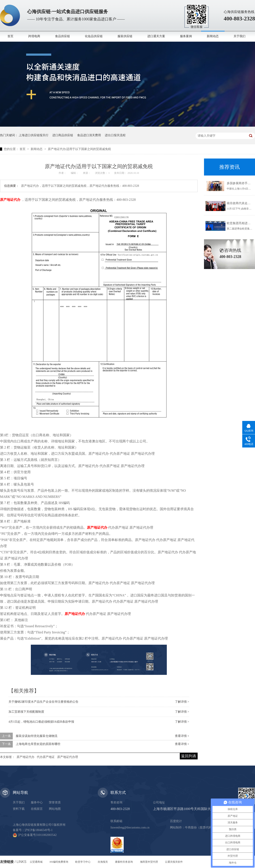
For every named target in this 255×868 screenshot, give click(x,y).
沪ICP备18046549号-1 (39, 830)
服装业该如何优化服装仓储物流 (37, 736)
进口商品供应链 (63, 135)
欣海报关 (103, 862)
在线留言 (37, 809)
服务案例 (186, 36)
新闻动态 (213, 36)
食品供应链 (62, 36)
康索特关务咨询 (124, 862)
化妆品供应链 (94, 36)
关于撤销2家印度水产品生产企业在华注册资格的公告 (43, 702)
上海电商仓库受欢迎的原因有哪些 (38, 744)
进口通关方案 (156, 36)
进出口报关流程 (115, 135)
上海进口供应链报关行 (34, 135)
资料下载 (19, 809)
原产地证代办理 (68, 757)
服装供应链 (125, 36)
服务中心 (37, 802)
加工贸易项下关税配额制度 (26, 712)
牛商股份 (191, 828)
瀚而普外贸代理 (149, 862)
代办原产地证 (46, 757)
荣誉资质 (55, 802)
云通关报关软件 (174, 862)
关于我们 (239, 36)
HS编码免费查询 (59, 862)
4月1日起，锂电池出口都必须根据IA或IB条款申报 (41, 722)
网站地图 (55, 809)
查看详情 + (182, 736)
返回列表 (189, 756)
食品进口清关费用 (89, 135)
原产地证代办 (25, 757)
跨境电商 (34, 36)
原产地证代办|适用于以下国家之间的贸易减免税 (79, 149)
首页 (10, 36)
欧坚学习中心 (83, 862)
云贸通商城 (36, 862)
